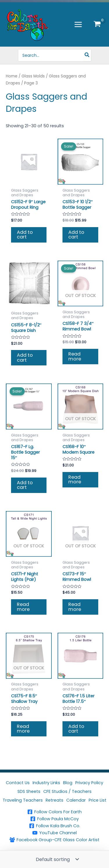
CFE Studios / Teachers (67, 791)
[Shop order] (57, 859)
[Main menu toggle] (78, 24)
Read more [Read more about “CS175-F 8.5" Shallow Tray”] (23, 729)
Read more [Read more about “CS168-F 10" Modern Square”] (75, 479)
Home (12, 76)
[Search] (87, 55)
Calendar (76, 800)
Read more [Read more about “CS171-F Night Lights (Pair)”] (23, 607)
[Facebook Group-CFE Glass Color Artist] (54, 840)
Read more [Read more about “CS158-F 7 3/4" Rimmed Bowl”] (75, 356)
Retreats (54, 800)
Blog (68, 783)
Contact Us (18, 783)
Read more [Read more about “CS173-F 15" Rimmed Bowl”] (75, 607)
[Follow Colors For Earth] (54, 812)
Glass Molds (33, 76)
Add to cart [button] (25, 235)
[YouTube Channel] (54, 833)
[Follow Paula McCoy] (54, 819)
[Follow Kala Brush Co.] (54, 826)
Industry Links (46, 783)
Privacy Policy (89, 783)
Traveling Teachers (23, 800)
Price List (98, 800)
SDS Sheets (29, 791)
